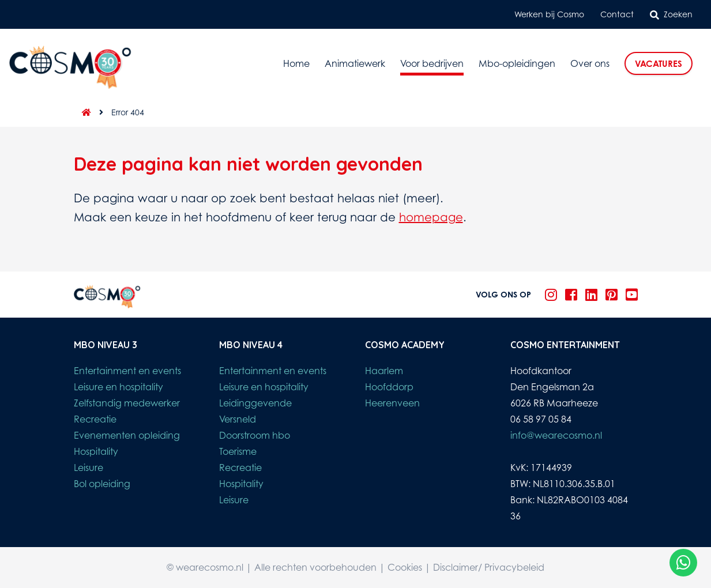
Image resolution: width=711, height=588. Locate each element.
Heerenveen (392, 403)
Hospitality (96, 451)
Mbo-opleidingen (517, 63)
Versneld (238, 419)
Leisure (89, 468)
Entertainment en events (127, 371)
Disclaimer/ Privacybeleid (489, 567)
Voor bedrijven (432, 63)
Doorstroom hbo (255, 435)
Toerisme (238, 451)
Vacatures (659, 64)
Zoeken (671, 14)
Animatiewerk (355, 63)
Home (296, 63)
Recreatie (95, 419)
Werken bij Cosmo (549, 14)
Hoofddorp (389, 387)
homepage (431, 217)
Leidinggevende (255, 403)
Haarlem (384, 371)
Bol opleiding (102, 484)
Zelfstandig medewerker (127, 403)
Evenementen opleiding (127, 435)
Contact (617, 14)
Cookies (405, 567)
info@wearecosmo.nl (556, 435)
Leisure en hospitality (118, 387)
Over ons (590, 63)
